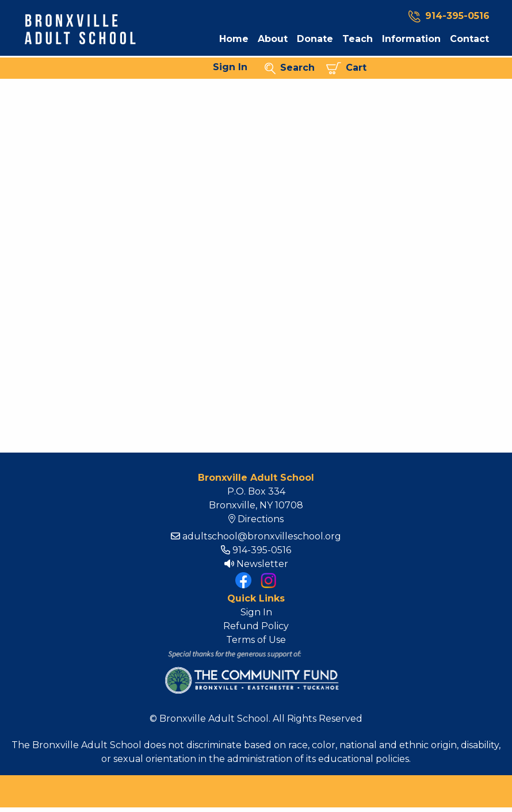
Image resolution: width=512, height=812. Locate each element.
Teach (358, 39)
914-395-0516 (256, 550)
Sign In (230, 67)
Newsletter (256, 564)
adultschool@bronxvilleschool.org (256, 536)
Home (234, 39)
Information (411, 39)
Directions (256, 519)
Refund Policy (256, 626)
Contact (469, 39)
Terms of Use (256, 640)
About (273, 39)
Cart (346, 68)
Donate (315, 39)
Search (290, 68)
